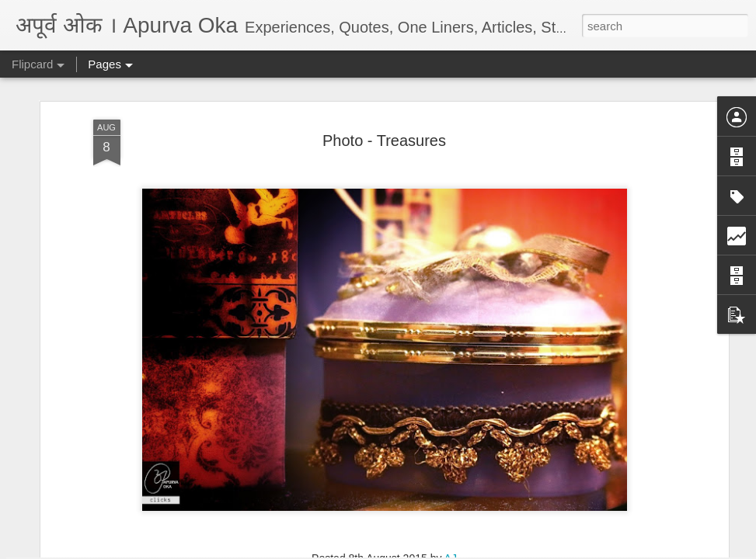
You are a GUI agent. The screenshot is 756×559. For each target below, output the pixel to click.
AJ (451, 349)
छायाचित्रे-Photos (403, 370)
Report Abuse (472, 550)
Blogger (427, 550)
